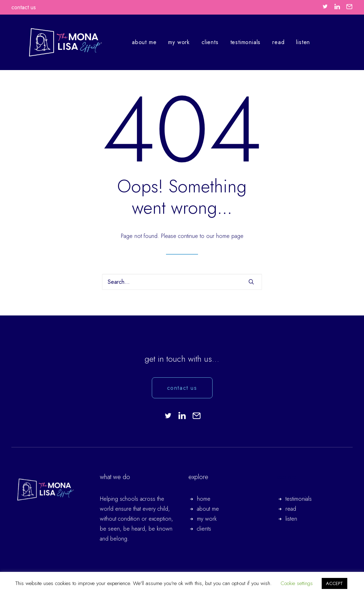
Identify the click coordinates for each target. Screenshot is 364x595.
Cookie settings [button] (297, 583)
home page (230, 236)
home (204, 499)
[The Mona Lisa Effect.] (55, 42)
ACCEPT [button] (334, 583)
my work (169, 42)
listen (293, 42)
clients (200, 42)
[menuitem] (325, 6)
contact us (24, 7)
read (268, 42)
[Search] (182, 282)
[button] (325, 6)
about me (134, 42)
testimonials (236, 42)
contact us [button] (182, 388)
